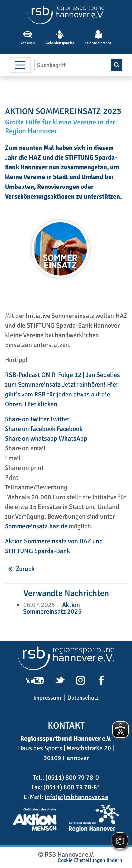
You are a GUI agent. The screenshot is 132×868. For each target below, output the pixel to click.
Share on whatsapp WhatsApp (46, 439)
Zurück (25, 569)
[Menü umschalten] (20, 65)
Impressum (47, 698)
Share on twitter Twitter (37, 419)
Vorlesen (28, 38)
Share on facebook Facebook (44, 429)
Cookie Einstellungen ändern (90, 860)
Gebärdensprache (60, 38)
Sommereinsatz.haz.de (36, 526)
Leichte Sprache (98, 38)
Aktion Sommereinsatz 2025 (52, 608)
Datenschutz (83, 698)
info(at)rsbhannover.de (76, 797)
